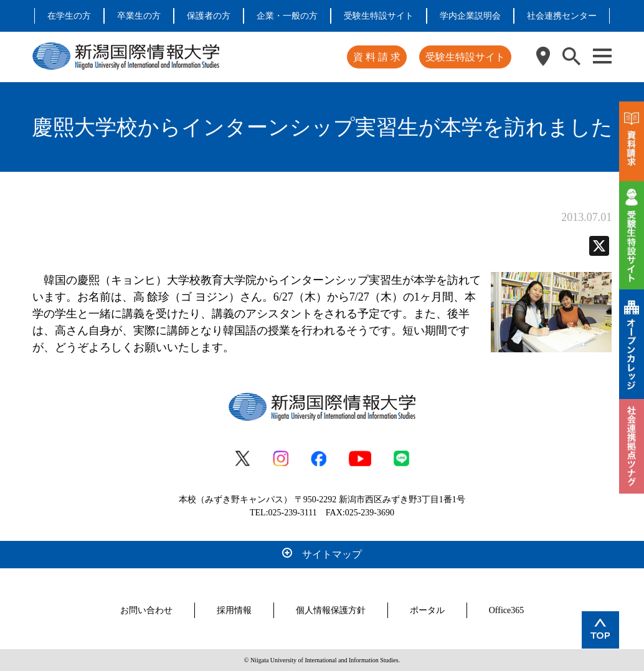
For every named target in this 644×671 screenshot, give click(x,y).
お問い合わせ (146, 610)
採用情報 (234, 610)
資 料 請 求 (377, 57)
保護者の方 (209, 16)
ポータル (427, 610)
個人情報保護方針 (331, 610)
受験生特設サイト (379, 16)
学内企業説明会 (470, 16)
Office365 (507, 610)
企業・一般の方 (287, 16)
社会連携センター (562, 16)
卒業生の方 (139, 16)
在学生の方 (69, 16)
